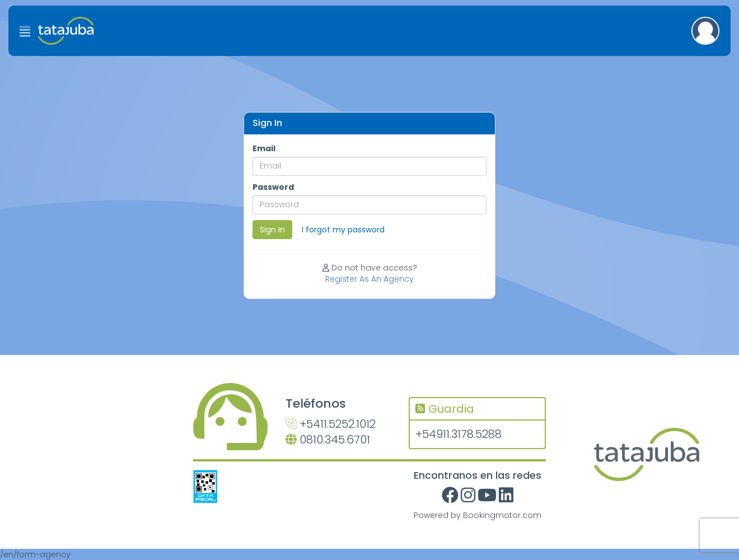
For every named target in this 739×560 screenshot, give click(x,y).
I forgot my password (343, 230)
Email (264, 148)
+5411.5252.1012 (331, 424)
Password (273, 187)
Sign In (272, 230)
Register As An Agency (369, 279)
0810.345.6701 (328, 440)
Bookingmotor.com (502, 515)
